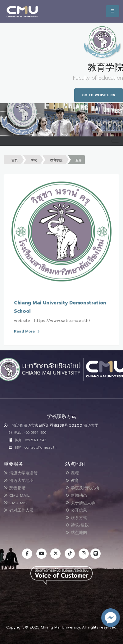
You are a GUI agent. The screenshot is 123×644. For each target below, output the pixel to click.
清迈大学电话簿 (21, 473)
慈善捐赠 (15, 488)
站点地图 (76, 533)
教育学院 (56, 160)
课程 (72, 473)
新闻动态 (76, 495)
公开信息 (76, 510)
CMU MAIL (17, 495)
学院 (34, 160)
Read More (27, 332)
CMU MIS (15, 503)
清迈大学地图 (19, 480)
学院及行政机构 (82, 488)
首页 (15, 160)
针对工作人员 (19, 510)
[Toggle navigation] (115, 141)
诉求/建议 (77, 525)
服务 (79, 160)
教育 (72, 480)
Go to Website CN (99, 95)
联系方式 (76, 518)
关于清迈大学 (80, 503)
